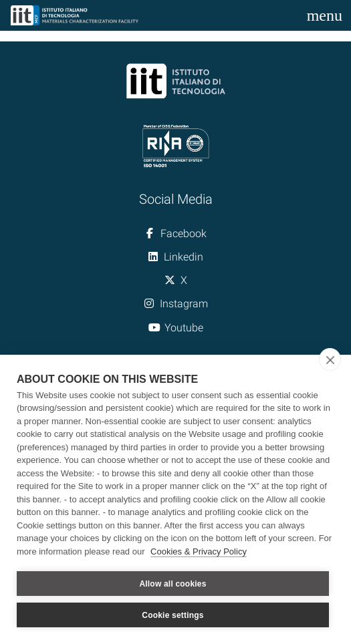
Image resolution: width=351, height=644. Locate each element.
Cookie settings (172, 615)
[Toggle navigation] (325, 15)
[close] (330, 359)
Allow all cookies (172, 584)
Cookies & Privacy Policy (199, 551)
